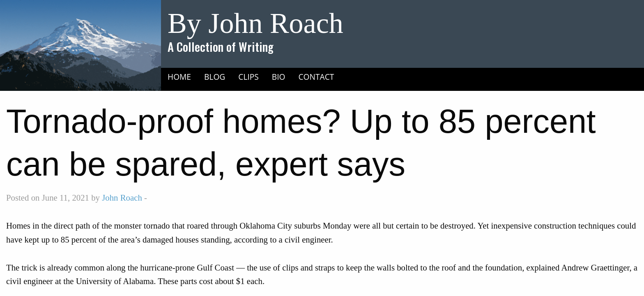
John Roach (122, 198)
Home (179, 77)
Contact (316, 77)
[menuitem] (179, 76)
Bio (279, 77)
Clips (248, 77)
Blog (215, 77)
